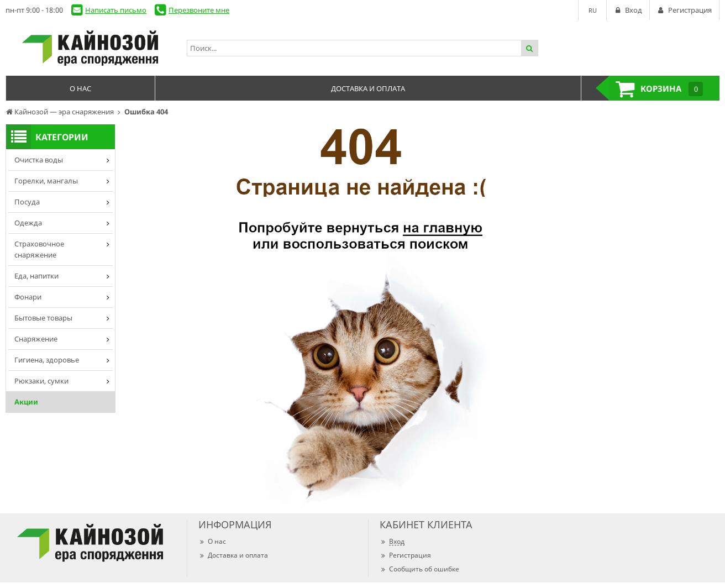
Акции (26, 402)
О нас (212, 541)
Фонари (28, 297)
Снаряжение (36, 339)
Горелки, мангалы (46, 181)
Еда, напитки (36, 276)
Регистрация (405, 555)
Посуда (27, 202)
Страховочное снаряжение (39, 249)
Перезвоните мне (199, 10)
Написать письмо (116, 10)
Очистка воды (39, 160)
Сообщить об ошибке (419, 569)
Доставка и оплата (233, 555)
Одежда (28, 223)
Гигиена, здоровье (47, 360)
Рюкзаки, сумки (41, 381)
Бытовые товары (43, 318)
